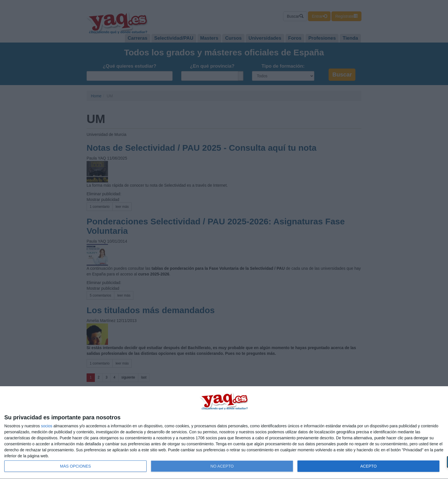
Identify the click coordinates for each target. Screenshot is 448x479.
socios (47, 426)
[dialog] (224, 433)
